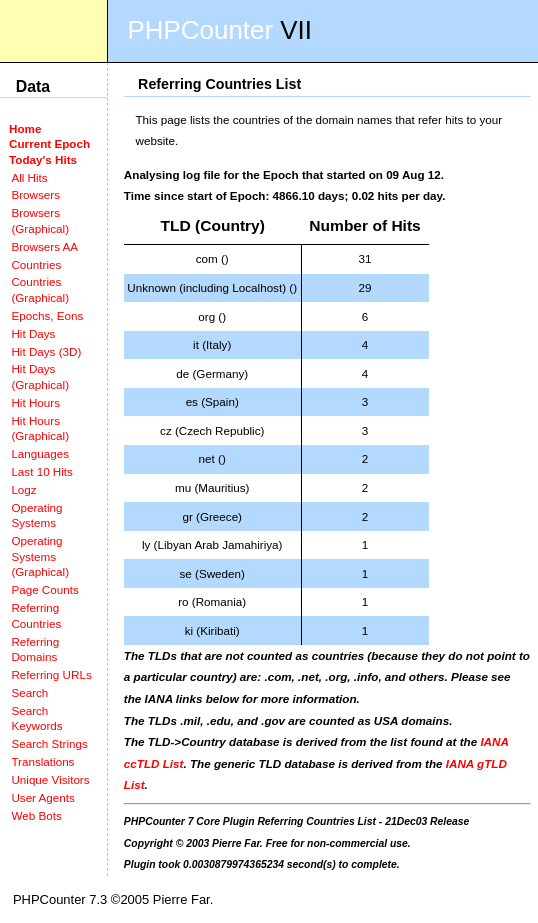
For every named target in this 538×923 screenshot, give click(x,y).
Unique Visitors (50, 779)
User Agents (43, 797)
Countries (36, 264)
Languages (40, 453)
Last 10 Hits (42, 471)
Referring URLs (51, 674)
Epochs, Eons (47, 315)
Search (29, 692)
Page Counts (44, 589)
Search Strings (49, 743)
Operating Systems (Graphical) (40, 556)
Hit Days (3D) (46, 351)
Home (25, 128)
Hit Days (33, 333)
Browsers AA (44, 246)
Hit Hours (35, 402)
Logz (23, 489)
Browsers (35, 194)
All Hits (29, 177)
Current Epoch (49, 143)
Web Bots (36, 815)
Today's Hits (43, 159)
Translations (42, 761)
